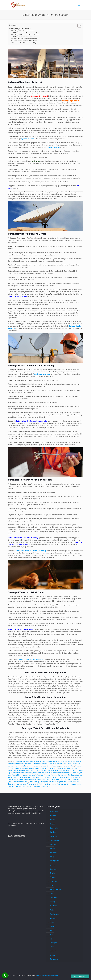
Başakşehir (54, 836)
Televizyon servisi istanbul (37, 766)
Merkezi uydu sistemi (67, 766)
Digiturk (74, 770)
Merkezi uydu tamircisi (69, 761)
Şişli (51, 939)
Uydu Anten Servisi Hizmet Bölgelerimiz (25, 39)
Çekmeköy (54, 869)
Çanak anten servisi (64, 773)
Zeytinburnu (54, 959)
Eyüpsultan (54, 881)
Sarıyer (52, 926)
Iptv (55, 768)
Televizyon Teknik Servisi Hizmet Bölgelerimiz (27, 43)
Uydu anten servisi (53, 766)
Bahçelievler (54, 828)
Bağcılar (53, 824)
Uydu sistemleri (27, 786)
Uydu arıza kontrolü (56, 764)
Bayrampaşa (54, 840)
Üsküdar (53, 955)
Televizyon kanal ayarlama (17, 784)
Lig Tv (10, 773)
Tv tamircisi (18, 766)
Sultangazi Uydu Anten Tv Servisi (21, 29)
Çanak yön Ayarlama (24, 764)
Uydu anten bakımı (14, 780)
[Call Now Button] (5, 975)
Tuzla (52, 947)
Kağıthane (53, 906)
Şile (51, 930)
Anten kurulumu (39, 773)
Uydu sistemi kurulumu (23, 761)
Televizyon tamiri (60, 782)
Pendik (52, 922)
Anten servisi (52, 777)
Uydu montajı (37, 780)
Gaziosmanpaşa (55, 889)
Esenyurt (53, 877)
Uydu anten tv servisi (31, 777)
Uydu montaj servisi (15, 786)
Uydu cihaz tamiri (51, 773)
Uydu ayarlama (22, 768)
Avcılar (52, 820)
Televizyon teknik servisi (48, 784)
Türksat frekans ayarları (59, 775)
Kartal (52, 910)
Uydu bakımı (67, 764)
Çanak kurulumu (23, 782)
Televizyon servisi (63, 768)
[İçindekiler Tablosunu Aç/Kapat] (78, 26)
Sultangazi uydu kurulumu (17, 296)
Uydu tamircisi (61, 784)
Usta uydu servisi (40, 768)
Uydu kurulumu (75, 777)
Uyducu (66, 777)
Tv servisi (50, 768)
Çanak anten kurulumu (39, 761)
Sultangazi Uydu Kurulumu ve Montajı (24, 31)
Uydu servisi (42, 777)
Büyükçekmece (55, 861)
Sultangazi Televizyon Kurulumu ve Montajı (26, 35)
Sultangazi (54, 943)
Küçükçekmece (55, 914)
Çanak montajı (34, 782)
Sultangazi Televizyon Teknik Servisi (26, 37)
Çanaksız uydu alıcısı (75, 775)
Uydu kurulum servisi (74, 784)
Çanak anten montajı (74, 780)
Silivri (52, 935)
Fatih (52, 885)
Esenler (52, 873)
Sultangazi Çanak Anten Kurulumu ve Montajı (28, 33)
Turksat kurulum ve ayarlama (23, 773)
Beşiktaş (53, 844)
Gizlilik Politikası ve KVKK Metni (48, 975)
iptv (9, 777)
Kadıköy (53, 902)
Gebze (52, 894)
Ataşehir (53, 816)
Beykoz (52, 848)
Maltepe (53, 918)
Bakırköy (53, 832)
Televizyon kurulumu (47, 782)
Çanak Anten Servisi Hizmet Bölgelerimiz (25, 41)
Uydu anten (73, 768)
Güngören (53, 898)
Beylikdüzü (54, 853)
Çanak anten (12, 782)
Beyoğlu (53, 857)
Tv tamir (25, 766)
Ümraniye (53, 951)
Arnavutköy (54, 812)
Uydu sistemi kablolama (40, 764)
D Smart (80, 770)
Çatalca (52, 865)
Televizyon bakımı (73, 782)
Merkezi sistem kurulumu (26, 775)
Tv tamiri (44, 770)
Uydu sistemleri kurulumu (42, 786)
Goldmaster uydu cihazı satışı (61, 770)
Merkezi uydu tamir (54, 761)
